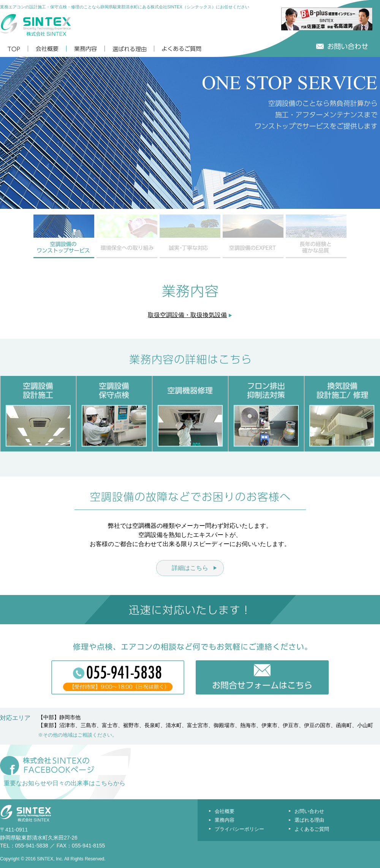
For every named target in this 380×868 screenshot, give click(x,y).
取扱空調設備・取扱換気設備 (187, 315)
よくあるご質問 (312, 829)
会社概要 (225, 811)
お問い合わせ (309, 811)
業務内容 (225, 820)
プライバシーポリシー (239, 829)
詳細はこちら (190, 568)
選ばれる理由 (309, 820)
